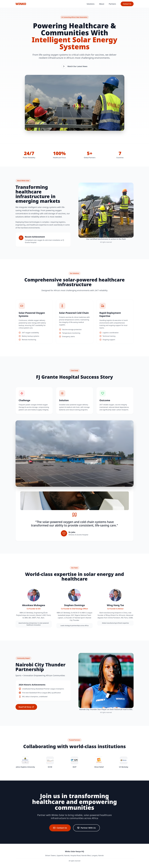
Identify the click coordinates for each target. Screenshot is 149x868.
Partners (112, 4)
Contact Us (127, 4)
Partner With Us (86, 828)
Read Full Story (26, 707)
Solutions (91, 4)
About (102, 4)
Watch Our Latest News (74, 66)
